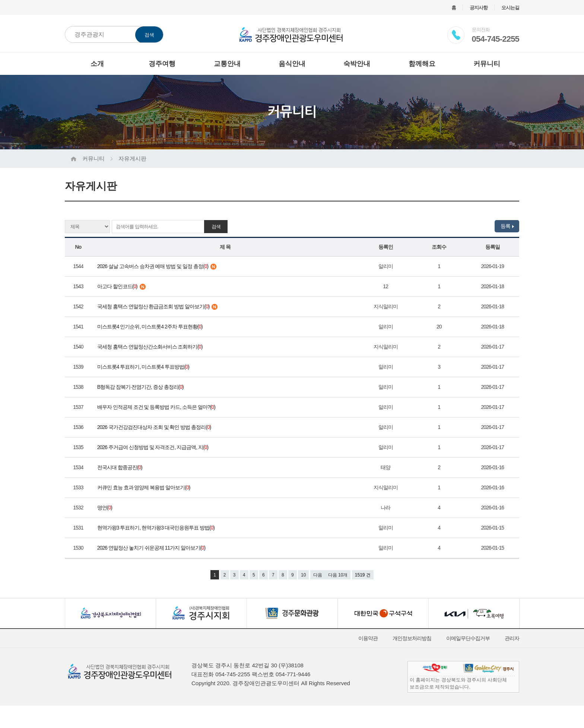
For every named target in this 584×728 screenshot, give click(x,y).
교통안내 (227, 64)
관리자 (512, 638)
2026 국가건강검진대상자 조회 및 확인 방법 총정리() (155, 427)
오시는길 (510, 8)
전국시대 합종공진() (121, 467)
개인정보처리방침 (412, 638)
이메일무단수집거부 (468, 638)
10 (303, 575)
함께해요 (422, 64)
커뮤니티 (487, 64)
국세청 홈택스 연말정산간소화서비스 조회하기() (151, 347)
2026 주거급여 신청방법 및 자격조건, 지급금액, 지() (154, 447)
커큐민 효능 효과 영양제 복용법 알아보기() (145, 487)
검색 (149, 35)
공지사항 (479, 8)
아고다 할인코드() (121, 286)
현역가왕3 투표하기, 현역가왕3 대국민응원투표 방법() (157, 528)
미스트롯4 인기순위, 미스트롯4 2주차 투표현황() (151, 327)
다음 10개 (338, 575)
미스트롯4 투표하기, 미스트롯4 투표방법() (144, 367)
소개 (97, 64)
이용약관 (368, 638)
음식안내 (292, 64)
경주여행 (162, 64)
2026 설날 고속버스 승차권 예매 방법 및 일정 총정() (157, 266)
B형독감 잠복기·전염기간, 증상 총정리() (142, 387)
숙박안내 (357, 64)
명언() (106, 508)
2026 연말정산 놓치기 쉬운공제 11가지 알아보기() (152, 548)
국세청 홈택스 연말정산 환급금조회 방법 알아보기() (157, 306)
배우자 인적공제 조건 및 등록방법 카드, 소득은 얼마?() (157, 407)
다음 (318, 575)
